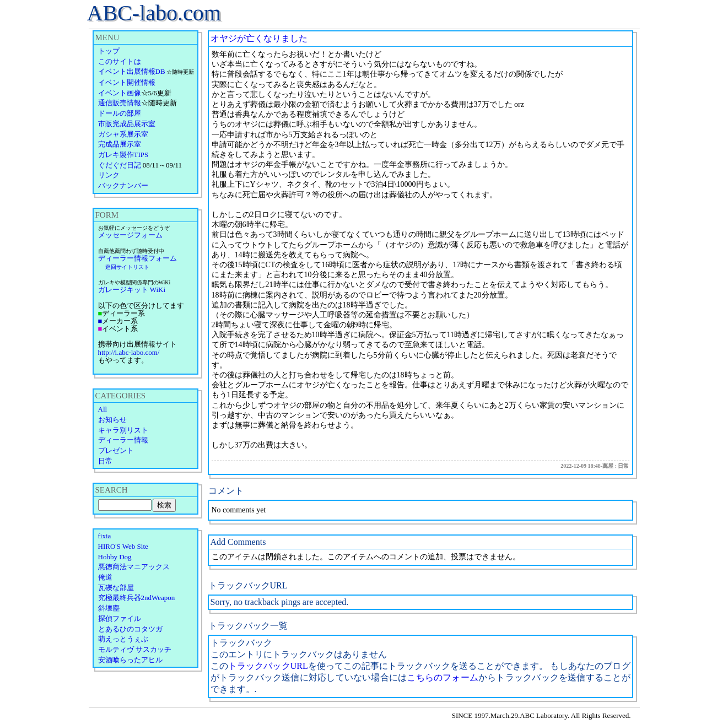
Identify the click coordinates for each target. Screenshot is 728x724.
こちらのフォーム (443, 677)
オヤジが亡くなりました (259, 38)
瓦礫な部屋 (116, 588)
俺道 (105, 577)
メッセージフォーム (130, 235)
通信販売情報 (120, 103)
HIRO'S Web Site (123, 546)
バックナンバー (123, 185)
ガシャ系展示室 (123, 134)
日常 (105, 461)
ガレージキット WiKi (132, 290)
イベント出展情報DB (132, 71)
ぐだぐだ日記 (120, 165)
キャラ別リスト (123, 430)
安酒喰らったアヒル (130, 660)
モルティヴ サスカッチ (135, 649)
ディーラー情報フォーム (137, 258)
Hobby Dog (115, 557)
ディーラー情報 (123, 440)
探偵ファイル (120, 618)
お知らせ (112, 420)
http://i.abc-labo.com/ (129, 352)
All (103, 409)
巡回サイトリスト (127, 267)
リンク (109, 175)
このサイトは (120, 61)
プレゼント (116, 450)
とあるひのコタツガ (130, 629)
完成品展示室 (120, 144)
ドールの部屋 (120, 113)
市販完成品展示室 (127, 124)
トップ (109, 51)
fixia (105, 536)
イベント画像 (120, 93)
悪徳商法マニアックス (134, 567)
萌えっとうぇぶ (123, 639)
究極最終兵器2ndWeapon (137, 598)
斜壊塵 (109, 608)
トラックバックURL (268, 666)
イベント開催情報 (127, 82)
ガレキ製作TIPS (123, 155)
